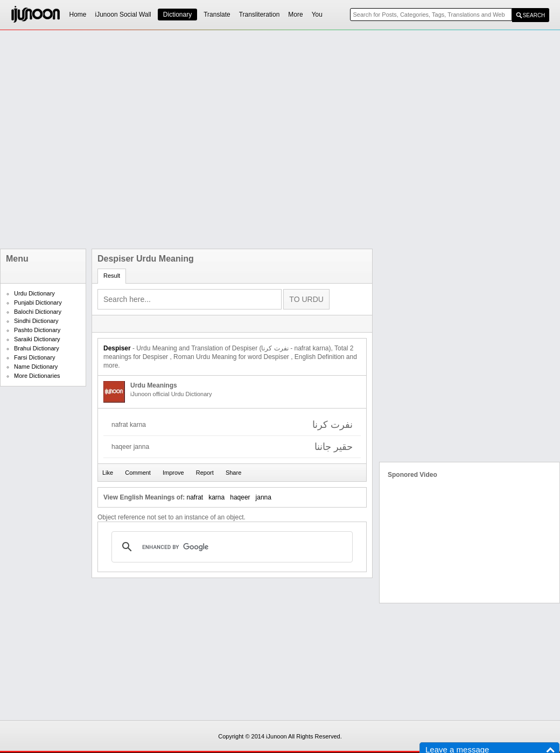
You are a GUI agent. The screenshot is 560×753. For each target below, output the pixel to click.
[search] (230, 547)
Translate (217, 15)
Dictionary (177, 15)
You (317, 15)
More (295, 15)
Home (78, 15)
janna (264, 497)
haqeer (240, 497)
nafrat (195, 497)
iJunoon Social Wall (123, 15)
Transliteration (260, 15)
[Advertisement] (123, 139)
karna (216, 497)
